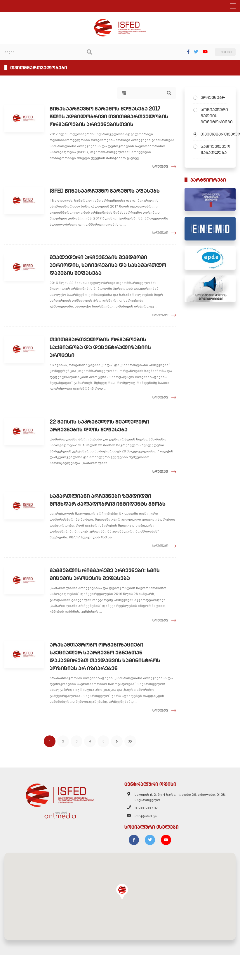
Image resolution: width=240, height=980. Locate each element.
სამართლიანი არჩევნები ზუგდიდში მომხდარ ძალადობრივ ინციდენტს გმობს (108, 500)
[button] (122, 891)
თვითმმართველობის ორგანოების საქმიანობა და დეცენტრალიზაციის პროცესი (100, 347)
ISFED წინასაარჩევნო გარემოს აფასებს (105, 191)
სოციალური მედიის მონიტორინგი (214, 116)
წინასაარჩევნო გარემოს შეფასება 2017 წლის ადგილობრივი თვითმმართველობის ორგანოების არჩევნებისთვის (109, 116)
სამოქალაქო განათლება (214, 149)
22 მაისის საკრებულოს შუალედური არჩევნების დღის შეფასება (99, 426)
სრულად (160, 166)
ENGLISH (225, 52)
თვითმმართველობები (214, 134)
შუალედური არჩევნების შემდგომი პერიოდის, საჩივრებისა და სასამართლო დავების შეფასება (108, 265)
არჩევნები (213, 97)
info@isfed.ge (146, 816)
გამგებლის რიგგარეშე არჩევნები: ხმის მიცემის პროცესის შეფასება (105, 574)
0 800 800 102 (146, 808)
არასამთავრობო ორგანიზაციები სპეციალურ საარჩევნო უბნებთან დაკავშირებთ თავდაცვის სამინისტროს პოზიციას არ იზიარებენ (105, 656)
